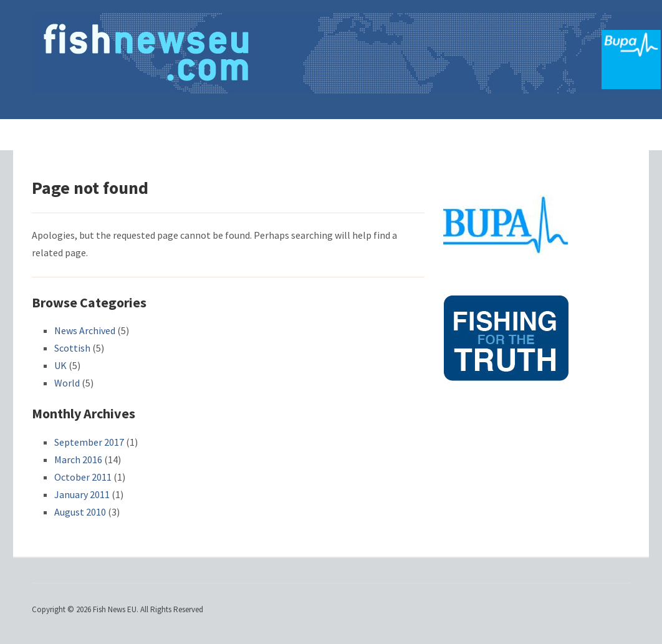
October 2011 (83, 477)
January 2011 (82, 494)
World (67, 383)
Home (163, 134)
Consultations (318, 134)
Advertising (483, 134)
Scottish (72, 348)
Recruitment (404, 134)
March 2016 (78, 459)
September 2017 (89, 442)
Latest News (228, 134)
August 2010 (80, 512)
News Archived (85, 330)
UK (60, 365)
